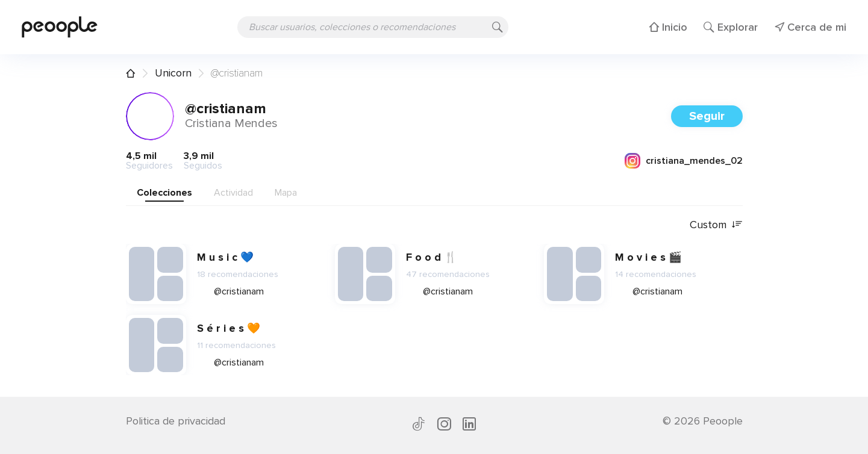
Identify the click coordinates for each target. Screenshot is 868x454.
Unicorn (173, 73)
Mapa (286, 193)
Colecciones (164, 193)
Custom (716, 225)
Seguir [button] (707, 116)
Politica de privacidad (176, 421)
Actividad (233, 193)
